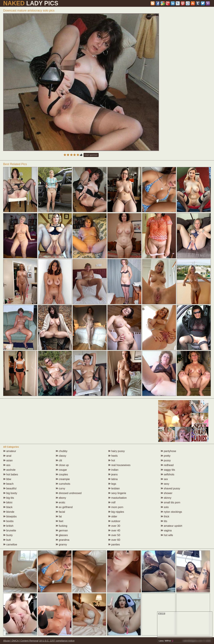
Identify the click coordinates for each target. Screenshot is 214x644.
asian (8, 460)
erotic (61, 502)
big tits (9, 498)
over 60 (114, 540)
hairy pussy (116, 451)
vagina (166, 530)
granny (61, 545)
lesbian (114, 488)
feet (59, 521)
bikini (8, 502)
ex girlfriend (64, 507)
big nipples (116, 512)
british (8, 526)
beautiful (10, 488)
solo (165, 507)
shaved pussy (170, 488)
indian (113, 470)
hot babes (11, 474)
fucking (61, 526)
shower (167, 493)
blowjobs (10, 516)
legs (112, 484)
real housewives (119, 465)
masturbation (117, 498)
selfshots (168, 474)
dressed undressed (69, 493)
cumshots (63, 484)
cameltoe (10, 545)
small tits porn (170, 502)
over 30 (114, 526)
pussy (166, 460)
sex (164, 479)
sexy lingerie (117, 493)
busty (8, 535)
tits (164, 521)
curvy (60, 488)
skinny (166, 498)
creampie (63, 479)
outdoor (114, 521)
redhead (167, 465)
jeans (113, 474)
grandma (63, 540)
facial (60, 512)
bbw (7, 479)
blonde (9, 512)
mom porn (116, 507)
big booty (10, 493)
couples (62, 474)
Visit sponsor (91, 155)
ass (7, 465)
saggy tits (168, 470)
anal (7, 456)
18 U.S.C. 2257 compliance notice (57, 641)
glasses (62, 535)
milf (112, 502)
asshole (9, 470)
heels (113, 456)
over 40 (114, 530)
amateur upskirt (171, 526)
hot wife (167, 535)
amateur (10, 451)
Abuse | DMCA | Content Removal (21, 641)
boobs (8, 521)
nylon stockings (171, 512)
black (8, 507)
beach (8, 484)
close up (62, 465)
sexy (165, 484)
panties (114, 545)
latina (113, 479)
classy (61, 456)
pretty (166, 456)
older (113, 516)
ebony (61, 498)
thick (165, 516)
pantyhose (168, 451)
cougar (61, 470)
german (62, 530)
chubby (62, 451)
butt (7, 540)
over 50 (114, 535)
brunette (10, 530)
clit (59, 460)
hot (112, 460)
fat (59, 516)
